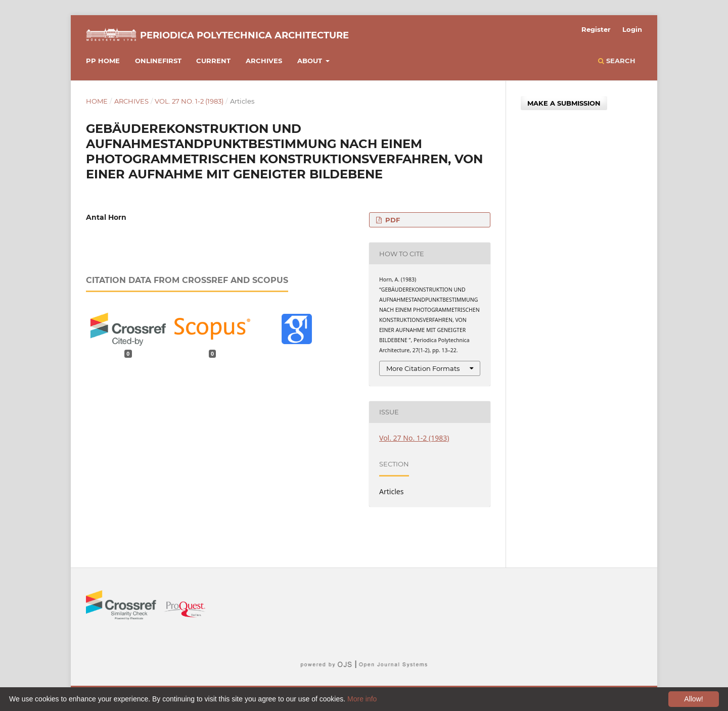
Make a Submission (564, 103)
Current (213, 61)
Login (632, 29)
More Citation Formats (423, 368)
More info (362, 699)
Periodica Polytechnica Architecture (244, 35)
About (311, 61)
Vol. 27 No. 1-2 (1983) (189, 101)
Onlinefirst (158, 61)
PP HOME (103, 61)
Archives (264, 61)
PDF (392, 220)
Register (596, 29)
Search (617, 61)
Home (97, 101)
